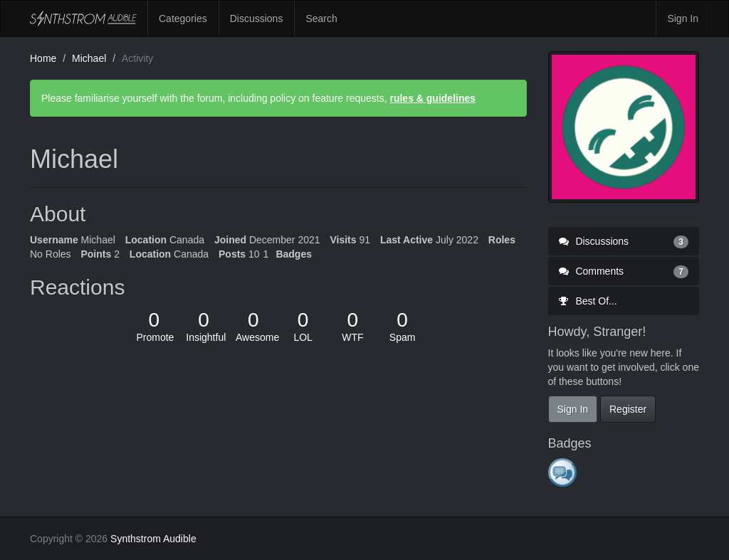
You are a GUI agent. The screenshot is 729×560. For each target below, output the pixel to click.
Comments (624, 271)
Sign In (683, 19)
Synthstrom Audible (83, 19)
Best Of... (588, 301)
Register (628, 409)
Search (321, 19)
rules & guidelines (432, 98)
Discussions (257, 19)
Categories (183, 19)
